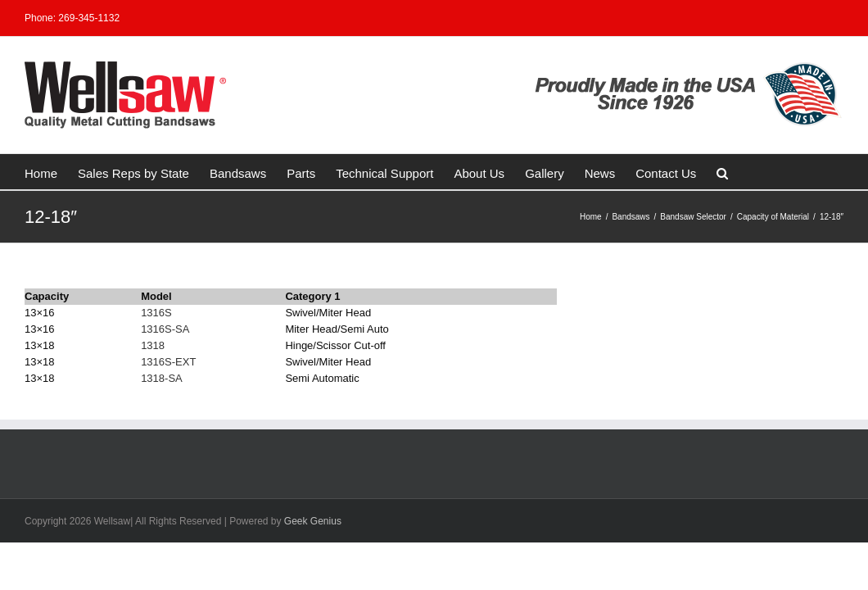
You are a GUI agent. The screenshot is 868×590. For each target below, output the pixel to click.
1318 (153, 345)
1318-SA (162, 378)
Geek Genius (313, 521)
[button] (649, 172)
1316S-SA (165, 329)
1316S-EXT (168, 362)
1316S (156, 313)
